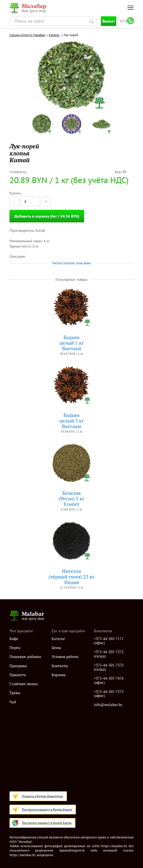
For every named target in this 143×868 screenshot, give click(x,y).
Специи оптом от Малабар (27, 35)
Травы (15, 693)
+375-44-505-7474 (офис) (109, 680)
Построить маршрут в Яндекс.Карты (47, 809)
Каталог (54, 35)
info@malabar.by (108, 705)
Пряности (18, 675)
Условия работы (65, 657)
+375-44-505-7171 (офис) (109, 641)
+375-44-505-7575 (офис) (109, 694)
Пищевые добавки (25, 657)
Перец (15, 648)
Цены (56, 648)
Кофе (14, 639)
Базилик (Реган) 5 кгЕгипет (72, 499)
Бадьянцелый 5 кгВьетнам (72, 421)
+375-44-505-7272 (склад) (109, 654)
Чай (13, 702)
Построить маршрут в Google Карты (47, 823)
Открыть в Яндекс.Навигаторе (42, 796)
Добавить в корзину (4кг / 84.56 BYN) (47, 216)
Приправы (18, 666)
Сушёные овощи (24, 684)
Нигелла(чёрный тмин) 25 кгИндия (71, 577)
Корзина (59, 675)
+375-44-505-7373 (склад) (109, 667)
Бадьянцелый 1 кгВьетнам (72, 343)
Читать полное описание (71, 263)
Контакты (60, 666)
